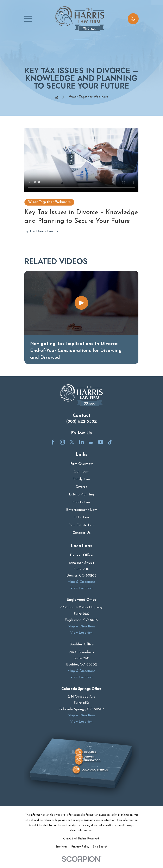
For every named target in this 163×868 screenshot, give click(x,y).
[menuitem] (62, 847)
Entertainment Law (81, 510)
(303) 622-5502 (81, 421)
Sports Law (81, 502)
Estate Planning (81, 495)
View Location (81, 588)
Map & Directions (81, 582)
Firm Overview (81, 464)
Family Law (81, 479)
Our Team (81, 472)
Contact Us (81, 533)
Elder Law (81, 517)
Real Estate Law (81, 525)
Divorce (81, 487)
